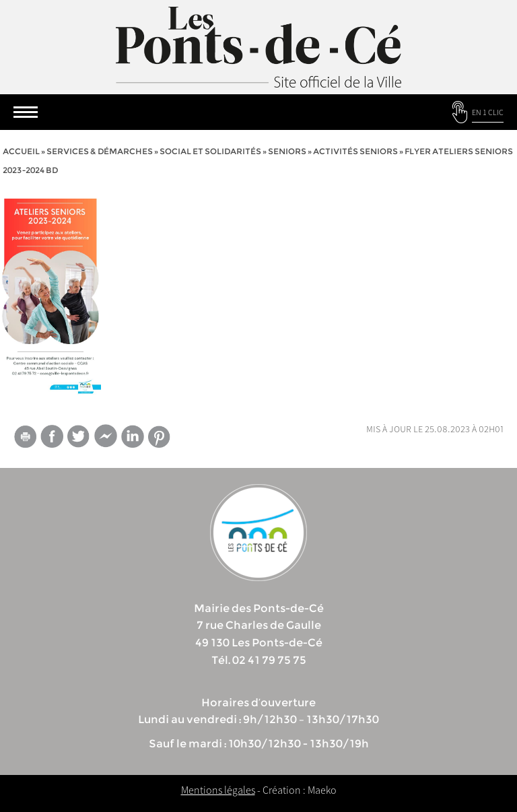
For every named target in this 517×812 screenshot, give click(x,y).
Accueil (21, 151)
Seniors (287, 151)
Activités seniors (355, 151)
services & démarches (100, 151)
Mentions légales (218, 790)
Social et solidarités (210, 151)
